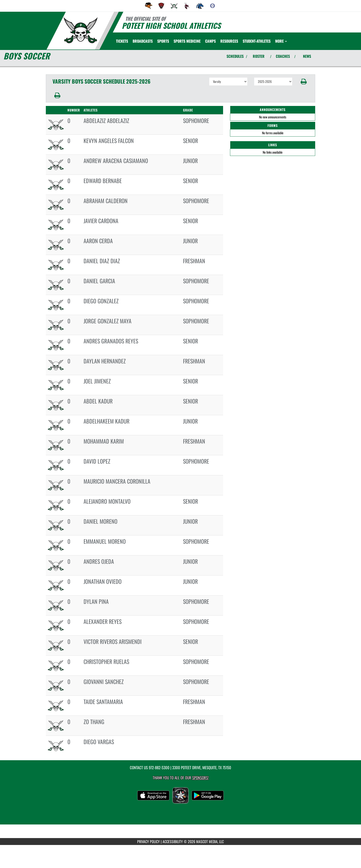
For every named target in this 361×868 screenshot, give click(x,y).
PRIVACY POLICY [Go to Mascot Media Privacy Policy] (148, 842)
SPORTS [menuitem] (163, 41)
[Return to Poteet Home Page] (80, 30)
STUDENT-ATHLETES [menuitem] (257, 41)
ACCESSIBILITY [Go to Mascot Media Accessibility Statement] (173, 842)
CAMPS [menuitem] (210, 41)
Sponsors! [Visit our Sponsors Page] (200, 778)
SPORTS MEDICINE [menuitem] (187, 41)
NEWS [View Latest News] (307, 56)
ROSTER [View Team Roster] (259, 56)
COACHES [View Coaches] (283, 56)
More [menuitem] (281, 41)
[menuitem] (148, 6)
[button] (304, 82)
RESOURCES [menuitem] (229, 41)
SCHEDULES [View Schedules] (235, 56)
